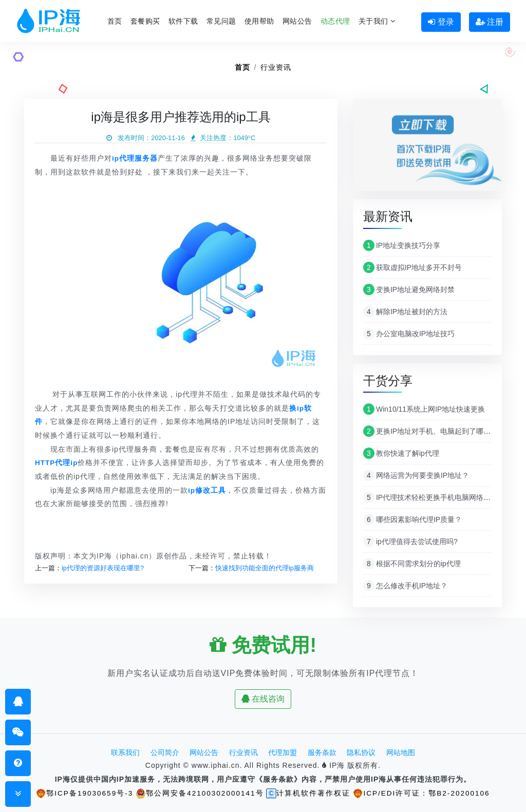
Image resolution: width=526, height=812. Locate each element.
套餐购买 (145, 21)
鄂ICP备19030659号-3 (83, 793)
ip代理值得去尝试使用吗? (410, 542)
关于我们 (377, 21)
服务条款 (322, 752)
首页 (115, 21)
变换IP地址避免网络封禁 (409, 289)
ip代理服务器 (135, 158)
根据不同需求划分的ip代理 (412, 564)
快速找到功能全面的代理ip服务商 (265, 567)
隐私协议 (361, 752)
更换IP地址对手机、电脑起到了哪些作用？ (438, 431)
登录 (441, 22)
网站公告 (297, 21)
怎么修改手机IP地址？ (405, 586)
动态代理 (335, 21)
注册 (490, 22)
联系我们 (125, 752)
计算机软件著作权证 (309, 793)
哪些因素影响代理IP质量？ (412, 519)
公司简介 (165, 752)
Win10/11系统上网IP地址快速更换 (424, 409)
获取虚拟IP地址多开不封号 (412, 267)
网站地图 (401, 752)
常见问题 (221, 21)
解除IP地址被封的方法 (405, 312)
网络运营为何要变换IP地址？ (416, 475)
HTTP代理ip (57, 462)
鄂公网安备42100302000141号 (200, 793)
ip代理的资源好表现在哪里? (103, 567)
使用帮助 (259, 21)
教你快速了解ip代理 (401, 453)
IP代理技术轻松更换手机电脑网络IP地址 (434, 497)
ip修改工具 (207, 490)
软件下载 (183, 21)
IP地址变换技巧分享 (402, 245)
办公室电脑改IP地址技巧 (409, 334)
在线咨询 (263, 699)
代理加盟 (283, 752)
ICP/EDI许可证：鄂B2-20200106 (424, 793)
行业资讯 (276, 67)
